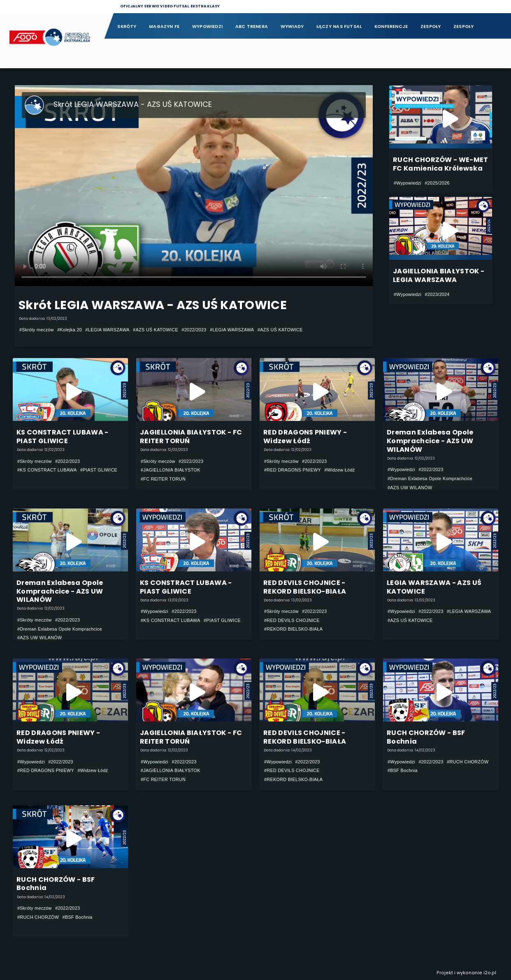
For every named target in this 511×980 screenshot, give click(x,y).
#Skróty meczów (37, 330)
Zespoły (431, 27)
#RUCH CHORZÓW (468, 762)
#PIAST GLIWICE (99, 470)
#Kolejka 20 (70, 330)
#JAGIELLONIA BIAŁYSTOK (171, 470)
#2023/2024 (437, 294)
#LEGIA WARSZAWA (108, 330)
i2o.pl (490, 973)
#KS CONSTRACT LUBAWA (47, 470)
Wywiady (292, 27)
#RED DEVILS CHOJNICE (292, 620)
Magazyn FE (164, 27)
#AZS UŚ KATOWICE (156, 330)
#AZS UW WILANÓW (410, 488)
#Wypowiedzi (408, 183)
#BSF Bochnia (403, 770)
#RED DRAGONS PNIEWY (293, 470)
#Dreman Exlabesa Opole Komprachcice (430, 478)
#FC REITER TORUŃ (163, 479)
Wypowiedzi (207, 27)
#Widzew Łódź (339, 470)
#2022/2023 (194, 330)
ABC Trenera (252, 27)
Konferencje (391, 27)
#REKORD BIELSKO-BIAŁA (293, 629)
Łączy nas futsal (339, 27)
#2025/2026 (437, 183)
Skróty (127, 27)
